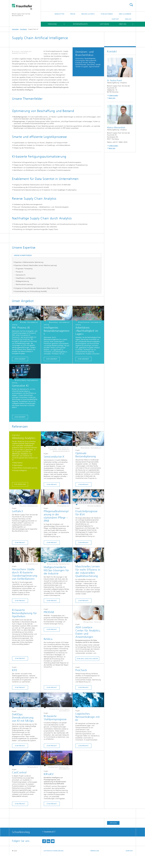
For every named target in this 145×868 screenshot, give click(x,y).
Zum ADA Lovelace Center (87, 671)
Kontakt (115, 19)
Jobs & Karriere (125, 14)
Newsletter (59, 14)
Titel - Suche (131, 5)
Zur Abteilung (20, 497)
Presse (73, 14)
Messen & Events (88, 14)
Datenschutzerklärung (54, 863)
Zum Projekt (52, 497)
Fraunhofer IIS (49, 844)
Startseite (15, 29)
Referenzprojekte (80, 24)
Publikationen (107, 14)
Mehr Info (112, 98)
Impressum (95, 863)
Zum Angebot (20, 371)
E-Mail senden (113, 95)
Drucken (113, 835)
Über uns (123, 24)
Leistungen (105, 24)
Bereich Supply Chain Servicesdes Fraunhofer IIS (21, 15)
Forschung (52, 24)
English (128, 19)
